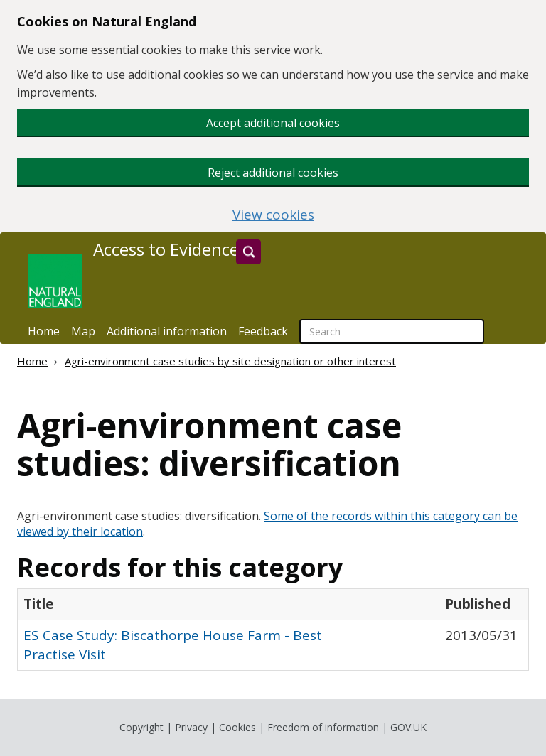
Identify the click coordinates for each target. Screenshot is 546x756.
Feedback (263, 331)
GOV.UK (408, 727)
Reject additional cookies (273, 173)
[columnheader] (229, 604)
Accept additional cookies (273, 123)
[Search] (248, 252)
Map (83, 331)
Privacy (191, 727)
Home (44, 331)
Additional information (167, 331)
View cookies (273, 215)
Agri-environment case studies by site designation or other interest (230, 361)
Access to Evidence (166, 249)
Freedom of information (323, 727)
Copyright (141, 727)
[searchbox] (392, 331)
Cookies (237, 727)
